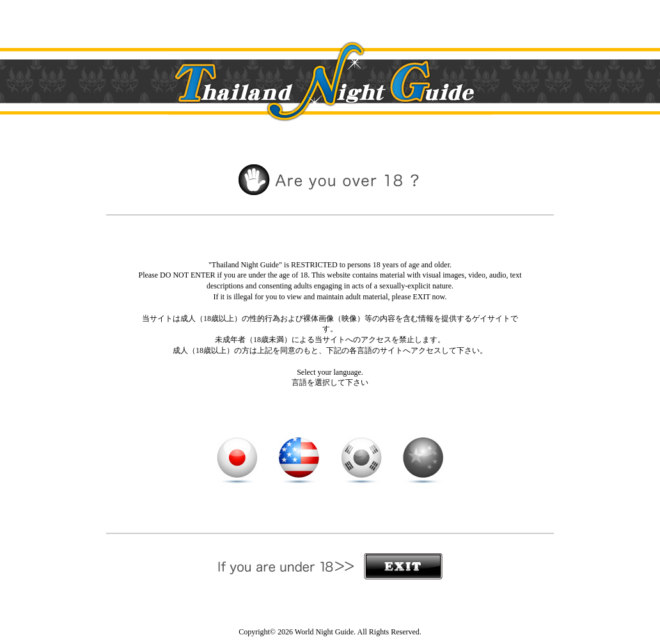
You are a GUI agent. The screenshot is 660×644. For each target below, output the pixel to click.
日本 (237, 458)
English (299, 458)
